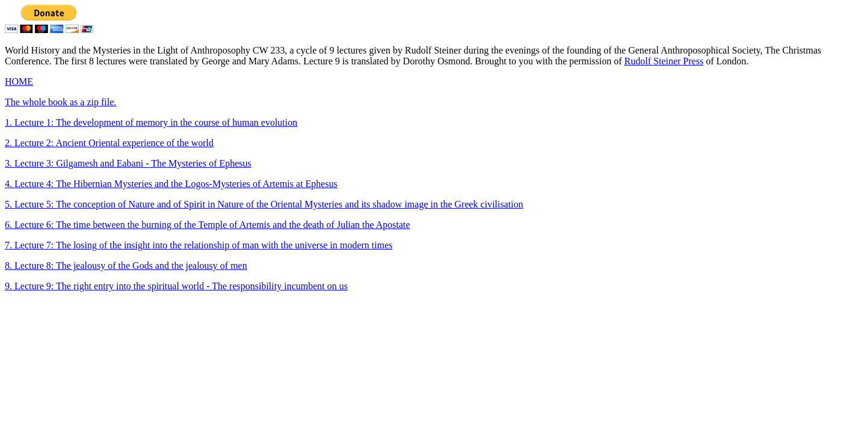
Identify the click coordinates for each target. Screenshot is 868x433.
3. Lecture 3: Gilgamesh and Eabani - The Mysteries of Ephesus (128, 163)
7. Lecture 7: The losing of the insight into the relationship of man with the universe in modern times (199, 245)
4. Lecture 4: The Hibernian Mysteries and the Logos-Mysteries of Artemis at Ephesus (171, 184)
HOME (19, 81)
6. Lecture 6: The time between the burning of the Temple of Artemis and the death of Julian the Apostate (208, 225)
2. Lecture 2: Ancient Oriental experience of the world (109, 143)
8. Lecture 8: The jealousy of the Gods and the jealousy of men (126, 266)
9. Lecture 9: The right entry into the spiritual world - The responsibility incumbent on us (176, 286)
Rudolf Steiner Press (664, 61)
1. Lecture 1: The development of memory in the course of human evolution (151, 122)
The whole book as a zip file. (60, 102)
